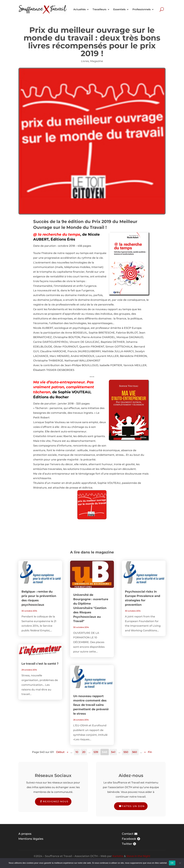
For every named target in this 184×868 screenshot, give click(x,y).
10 (77, 752)
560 (135, 752)
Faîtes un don (133, 806)
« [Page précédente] (68, 752)
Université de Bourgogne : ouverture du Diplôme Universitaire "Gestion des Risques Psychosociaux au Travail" (91, 608)
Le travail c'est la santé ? (40, 664)
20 (84, 752)
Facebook (129, 839)
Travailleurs (99, 9)
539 (96, 752)
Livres (85, 61)
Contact (128, 834)
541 (113, 752)
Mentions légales (31, 839)
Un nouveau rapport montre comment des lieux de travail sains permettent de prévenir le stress (91, 705)
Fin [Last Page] (150, 752)
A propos (25, 834)
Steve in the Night (138, 856)
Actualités (80, 9)
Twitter (127, 844)
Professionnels (142, 9)
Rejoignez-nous (56, 801)
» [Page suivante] (145, 752)
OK (172, 863)
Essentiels (119, 9)
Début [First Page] (60, 752)
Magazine (97, 61)
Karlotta (118, 856)
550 (126, 752)
